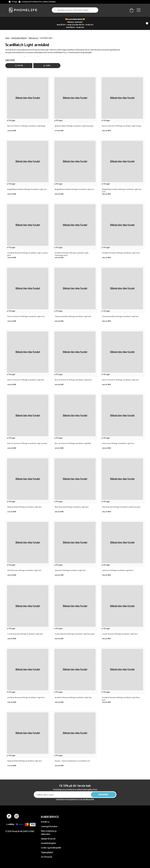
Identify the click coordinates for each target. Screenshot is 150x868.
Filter (19, 65)
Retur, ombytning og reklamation (49, 833)
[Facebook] (9, 817)
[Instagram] (17, 817)
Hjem (7, 38)
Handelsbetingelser (48, 843)
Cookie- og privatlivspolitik (51, 848)
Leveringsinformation (49, 827)
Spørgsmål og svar (48, 839)
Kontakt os (45, 822)
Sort (47, 65)
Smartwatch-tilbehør (19, 38)
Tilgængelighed (47, 852)
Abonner (103, 795)
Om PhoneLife (46, 857)
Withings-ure (33, 38)
